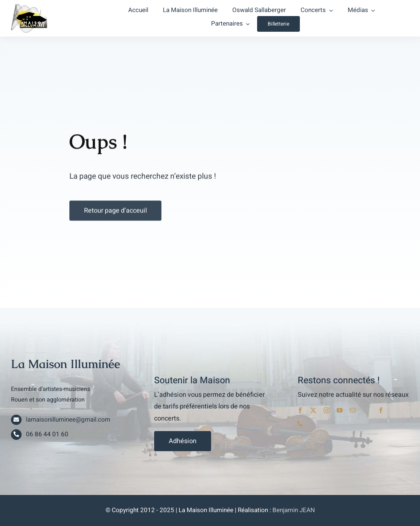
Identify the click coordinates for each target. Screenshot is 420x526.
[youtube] (340, 410)
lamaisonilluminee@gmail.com (68, 420)
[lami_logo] (29, 7)
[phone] (300, 423)
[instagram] (327, 410)
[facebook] (300, 410)
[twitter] (313, 410)
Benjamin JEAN (294, 510)
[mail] (353, 410)
